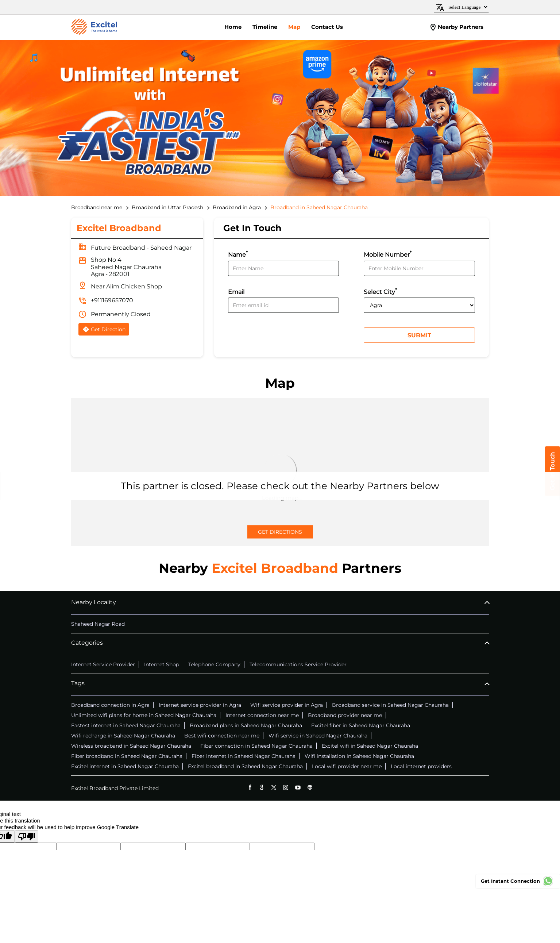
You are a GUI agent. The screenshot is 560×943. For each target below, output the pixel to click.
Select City (380, 291)
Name (238, 254)
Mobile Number (388, 254)
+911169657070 (112, 300)
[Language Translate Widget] (467, 7)
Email (236, 292)
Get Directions (280, 532)
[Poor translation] (27, 837)
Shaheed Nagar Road (98, 624)
